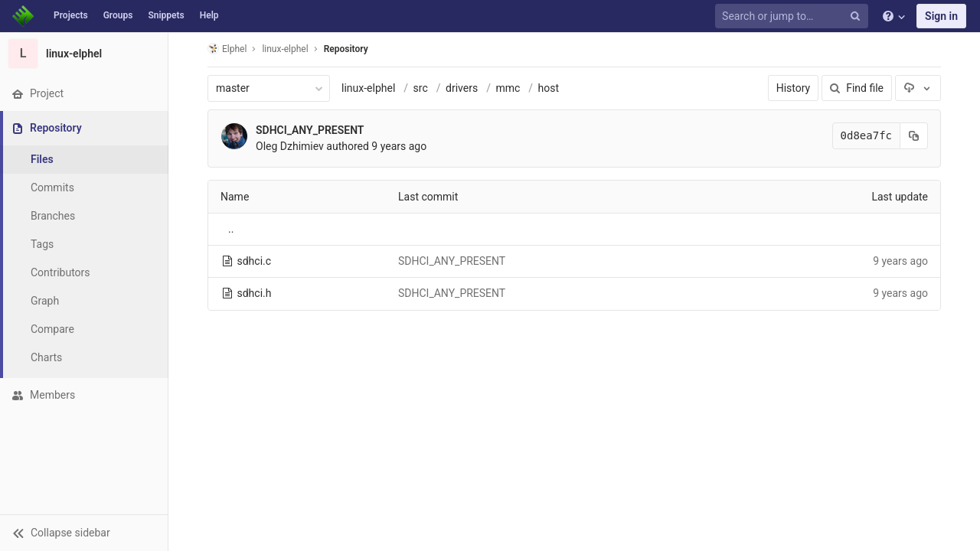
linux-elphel (368, 88)
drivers (462, 88)
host (549, 88)
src (421, 88)
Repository (346, 49)
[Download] (918, 88)
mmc (508, 88)
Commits (52, 187)
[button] (84, 533)
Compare (52, 329)
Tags (42, 244)
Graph (45, 301)
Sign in (941, 16)
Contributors (60, 272)
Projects (71, 15)
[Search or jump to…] (794, 16)
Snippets (166, 15)
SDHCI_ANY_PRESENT (310, 130)
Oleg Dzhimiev (290, 146)
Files (42, 159)
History (794, 88)
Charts (46, 357)
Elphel (227, 49)
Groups (118, 15)
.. (231, 229)
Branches (53, 216)
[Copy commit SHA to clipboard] (914, 136)
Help (209, 15)
